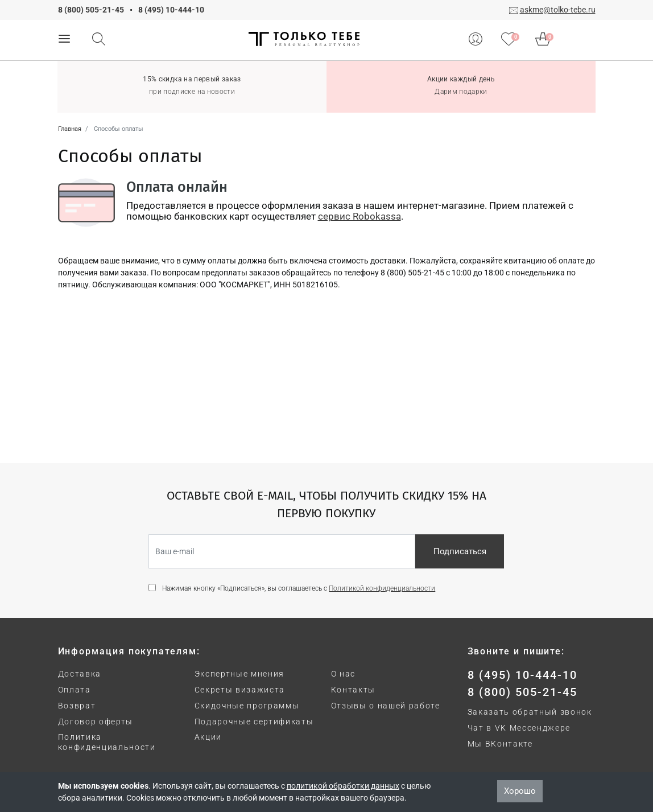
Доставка (80, 674)
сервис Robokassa (359, 216)
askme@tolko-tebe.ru (558, 10)
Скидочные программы (247, 706)
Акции (208, 737)
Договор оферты (96, 722)
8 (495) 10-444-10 (171, 10)
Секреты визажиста (240, 690)
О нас (343, 674)
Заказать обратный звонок (530, 712)
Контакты (353, 690)
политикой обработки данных (343, 786)
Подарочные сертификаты (254, 722)
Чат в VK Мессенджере (519, 728)
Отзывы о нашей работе (386, 706)
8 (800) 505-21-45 (91, 10)
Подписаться (460, 551)
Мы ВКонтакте (500, 744)
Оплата (75, 690)
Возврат (77, 706)
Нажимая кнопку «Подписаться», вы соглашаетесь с (299, 588)
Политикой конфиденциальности (382, 588)
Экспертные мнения (240, 674)
